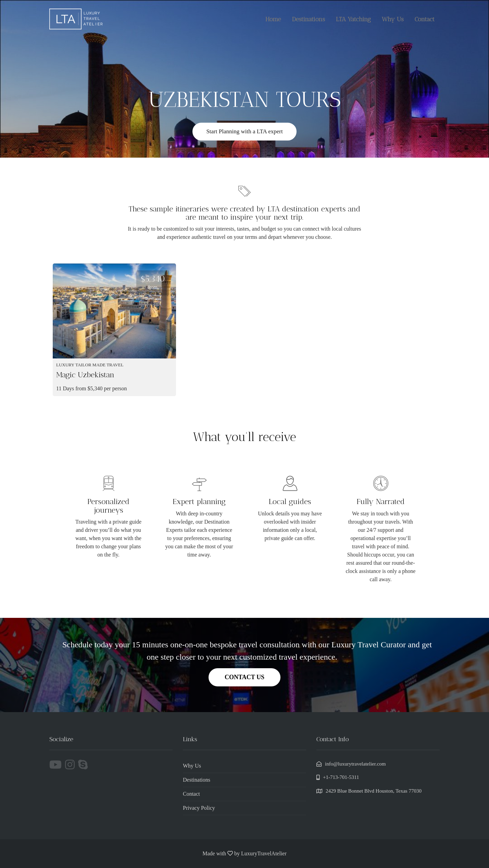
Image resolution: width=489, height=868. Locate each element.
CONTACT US (244, 677)
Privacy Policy (199, 808)
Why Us (393, 19)
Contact (425, 19)
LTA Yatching (353, 19)
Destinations (308, 19)
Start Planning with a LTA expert (244, 131)
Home (273, 19)
